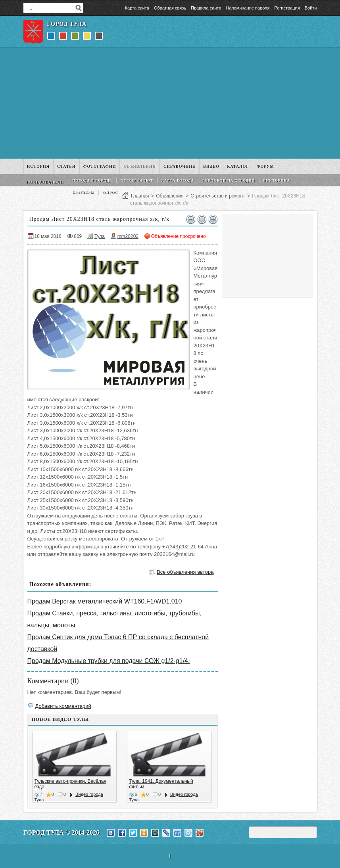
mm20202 (128, 236)
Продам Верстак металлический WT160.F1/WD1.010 (105, 601)
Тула (100, 236)
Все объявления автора (185, 572)
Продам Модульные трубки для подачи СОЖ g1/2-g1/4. (109, 661)
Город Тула (67, 24)
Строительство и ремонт (218, 196)
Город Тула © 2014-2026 (61, 833)
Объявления (170, 196)
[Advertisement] (170, 103)
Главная (140, 196)
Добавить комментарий (63, 706)
